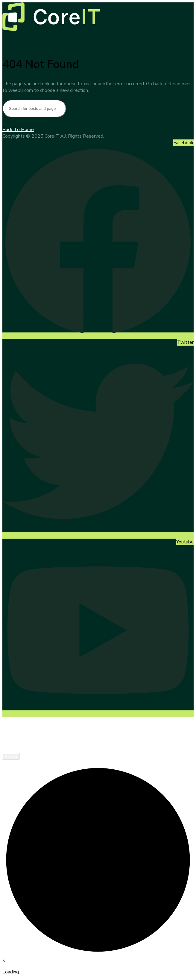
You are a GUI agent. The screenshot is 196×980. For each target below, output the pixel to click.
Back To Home (18, 130)
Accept (11, 756)
